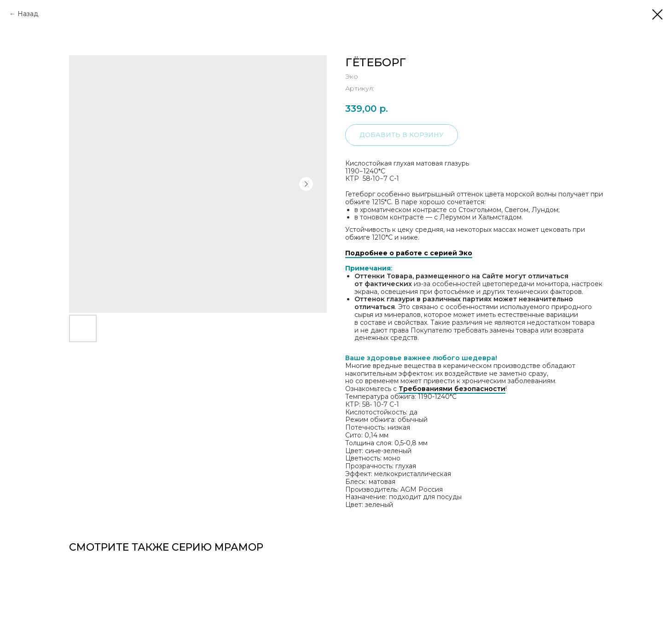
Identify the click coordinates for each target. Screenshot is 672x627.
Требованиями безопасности (452, 389)
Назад (28, 14)
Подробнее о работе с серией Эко (409, 253)
